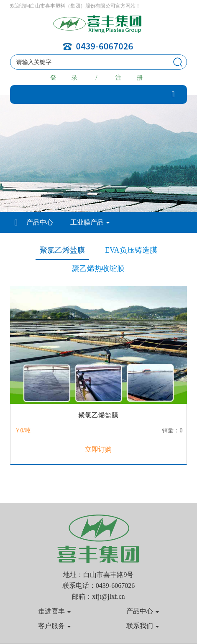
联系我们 (143, 626)
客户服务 (54, 626)
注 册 (131, 78)
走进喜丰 (54, 611)
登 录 (66, 78)
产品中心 (40, 222)
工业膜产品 (90, 222)
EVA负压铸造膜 (131, 250)
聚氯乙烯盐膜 (62, 250)
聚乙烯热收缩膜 (98, 269)
